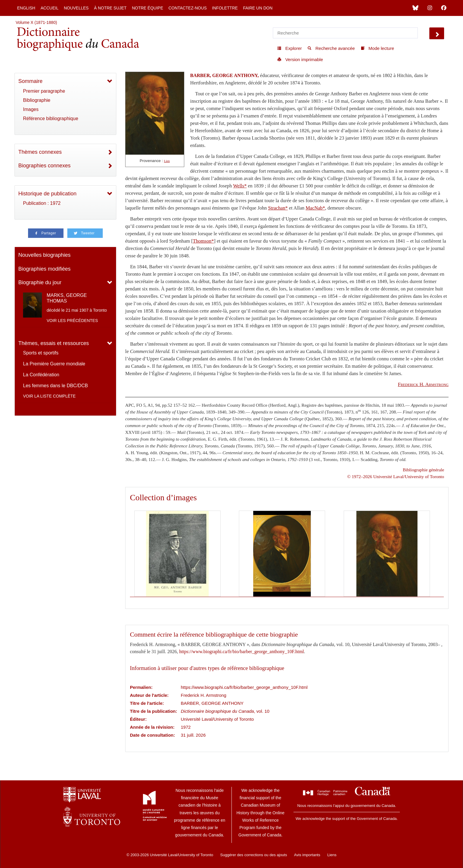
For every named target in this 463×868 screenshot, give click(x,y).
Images (31, 109)
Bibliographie (37, 100)
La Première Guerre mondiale (54, 364)
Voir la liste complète (49, 396)
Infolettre (225, 8)
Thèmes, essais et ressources (54, 343)
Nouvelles (76, 8)
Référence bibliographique (51, 118)
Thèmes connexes (40, 152)
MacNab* (315, 208)
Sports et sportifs (41, 353)
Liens (332, 855)
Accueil (49, 8)
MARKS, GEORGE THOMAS (67, 298)
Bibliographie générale (423, 470)
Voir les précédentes (72, 321)
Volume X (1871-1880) (36, 22)
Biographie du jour (40, 282)
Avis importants (307, 855)
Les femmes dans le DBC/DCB (56, 386)
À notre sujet (110, 8)
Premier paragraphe (44, 91)
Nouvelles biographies (44, 255)
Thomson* (203, 241)
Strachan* (278, 208)
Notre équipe (148, 8)
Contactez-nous (188, 8)
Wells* (240, 186)
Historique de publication (47, 194)
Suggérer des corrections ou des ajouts (254, 855)
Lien (167, 161)
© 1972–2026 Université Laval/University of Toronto (396, 476)
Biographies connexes (44, 166)
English (26, 8)
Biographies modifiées (44, 269)
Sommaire (30, 81)
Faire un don (258, 8)
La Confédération (41, 375)
